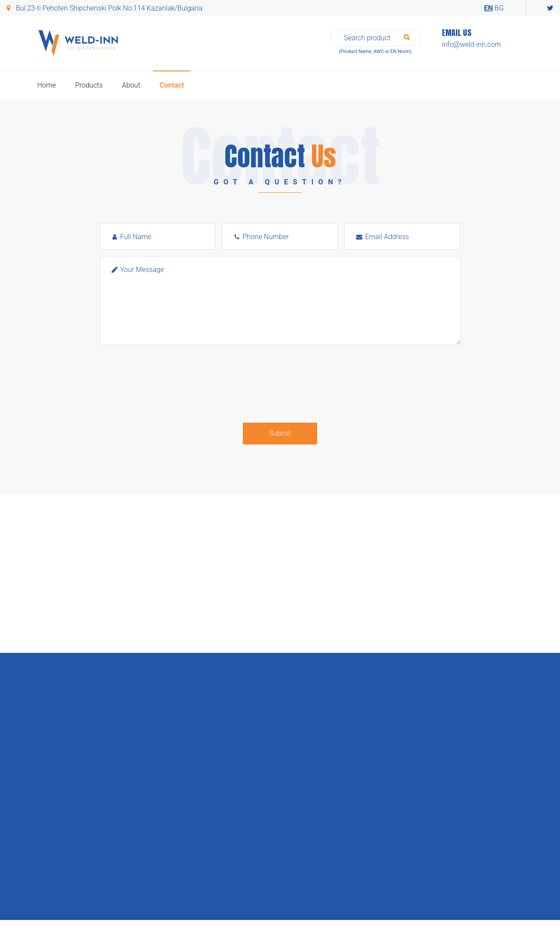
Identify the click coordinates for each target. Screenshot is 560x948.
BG (499, 8)
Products (89, 85)
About (131, 85)
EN (488, 8)
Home (47, 85)
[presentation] (166, 384)
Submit (280, 433)
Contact (171, 85)
